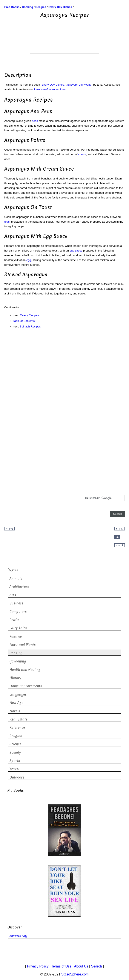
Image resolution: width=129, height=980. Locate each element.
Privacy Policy (38, 966)
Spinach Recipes (30, 326)
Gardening (18, 661)
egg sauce (76, 251)
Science (15, 744)
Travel (14, 769)
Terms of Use (61, 966)
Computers (18, 612)
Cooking (16, 653)
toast (7, 222)
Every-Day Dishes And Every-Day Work (66, 85)
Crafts (15, 620)
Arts (13, 595)
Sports (15, 761)
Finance (16, 636)
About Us (81, 966)
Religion (16, 736)
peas (35, 121)
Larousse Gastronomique (50, 89)
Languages (18, 694)
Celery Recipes (29, 315)
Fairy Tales (18, 628)
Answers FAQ (18, 936)
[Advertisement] (64, 42)
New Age (16, 703)
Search (96, 966)
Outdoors (17, 777)
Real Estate (18, 719)
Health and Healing (25, 670)
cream (82, 154)
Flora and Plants (23, 645)
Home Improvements (26, 686)
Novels (15, 711)
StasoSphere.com (75, 974)
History (15, 678)
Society (15, 753)
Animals (16, 578)
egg (29, 260)
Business (16, 603)
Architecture (19, 587)
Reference (17, 728)
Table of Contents (24, 321)
